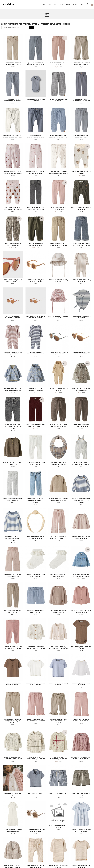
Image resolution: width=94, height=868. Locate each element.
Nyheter (42, 4)
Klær (49, 4)
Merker (75, 4)
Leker (61, 4)
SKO (55, 4)
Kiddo (68, 4)
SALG (82, 4)
